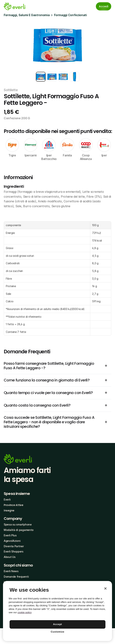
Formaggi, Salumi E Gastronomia (27, 15)
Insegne (9, 510)
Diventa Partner (14, 546)
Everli (7, 500)
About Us (10, 557)
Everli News (11, 571)
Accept (58, 624)
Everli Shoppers (14, 551)
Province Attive (14, 505)
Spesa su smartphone (18, 524)
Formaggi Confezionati (70, 15)
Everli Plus (10, 535)
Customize (57, 632)
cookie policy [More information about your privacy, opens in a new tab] (24, 612)
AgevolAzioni (12, 541)
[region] (57, 611)
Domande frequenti (16, 577)
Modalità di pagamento (19, 530)
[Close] (105, 588)
